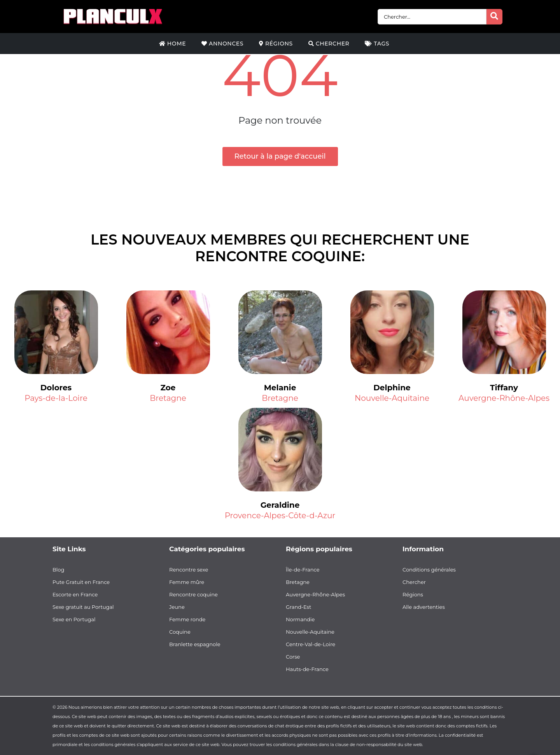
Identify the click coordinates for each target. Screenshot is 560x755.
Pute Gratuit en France (81, 582)
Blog (58, 570)
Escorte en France (75, 594)
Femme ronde (187, 619)
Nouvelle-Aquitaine (392, 398)
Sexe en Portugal (74, 619)
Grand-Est (298, 607)
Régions (276, 44)
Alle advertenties (424, 607)
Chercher (329, 44)
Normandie (300, 619)
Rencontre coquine (193, 594)
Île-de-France (303, 570)
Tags (377, 44)
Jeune (177, 607)
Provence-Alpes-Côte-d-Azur (280, 516)
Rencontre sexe (189, 570)
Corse (293, 657)
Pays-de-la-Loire (56, 398)
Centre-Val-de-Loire (311, 644)
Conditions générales (429, 570)
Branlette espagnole (195, 644)
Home (172, 44)
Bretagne (168, 398)
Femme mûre (187, 582)
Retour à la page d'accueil (280, 156)
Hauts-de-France (307, 669)
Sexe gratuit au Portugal (83, 607)
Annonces (222, 44)
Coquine (180, 632)
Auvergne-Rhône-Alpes (504, 398)
